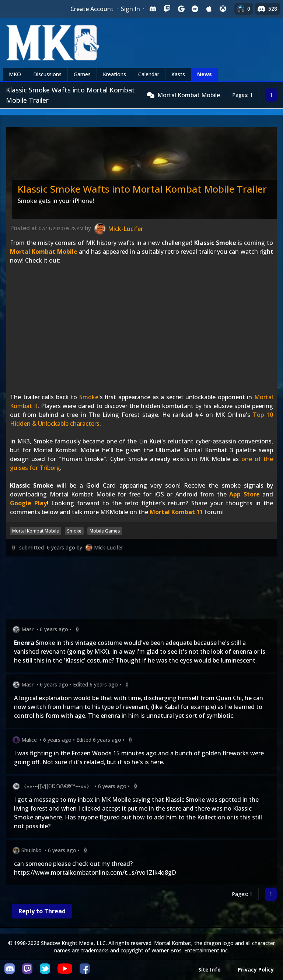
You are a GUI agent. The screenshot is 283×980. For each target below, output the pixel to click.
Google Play (28, 503)
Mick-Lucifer (109, 547)
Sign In (130, 9)
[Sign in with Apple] (209, 9)
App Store (244, 494)
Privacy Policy (256, 970)
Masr (27, 629)
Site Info (209, 970)
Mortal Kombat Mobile (189, 95)
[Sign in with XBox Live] (223, 9)
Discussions (47, 74)
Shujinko (32, 850)
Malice (29, 740)
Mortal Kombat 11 (176, 512)
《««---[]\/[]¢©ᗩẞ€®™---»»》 (57, 786)
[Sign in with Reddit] (195, 9)
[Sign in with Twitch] (167, 9)
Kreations (114, 74)
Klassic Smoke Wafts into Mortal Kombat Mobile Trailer (142, 189)
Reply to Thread (42, 911)
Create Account (92, 9)
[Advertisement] (141, 589)
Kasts (178, 74)
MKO (15, 74)
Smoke (89, 397)
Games (82, 74)
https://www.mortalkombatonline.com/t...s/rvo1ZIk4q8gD (95, 872)
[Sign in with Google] (181, 9)
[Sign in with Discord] (153, 9)
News (205, 74)
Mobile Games (105, 531)
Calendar (149, 74)
